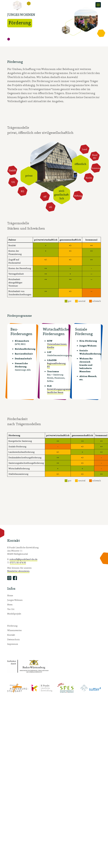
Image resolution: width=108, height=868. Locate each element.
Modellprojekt (14, 614)
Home (10, 595)
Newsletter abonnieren (18, 571)
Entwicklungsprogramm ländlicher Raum (59, 391)
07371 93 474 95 (18, 562)
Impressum (13, 644)
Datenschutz (13, 639)
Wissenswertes (14, 630)
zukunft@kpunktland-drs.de (23, 559)
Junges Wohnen (15, 600)
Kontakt (11, 635)
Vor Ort (11, 609)
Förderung (12, 626)
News (10, 605)
